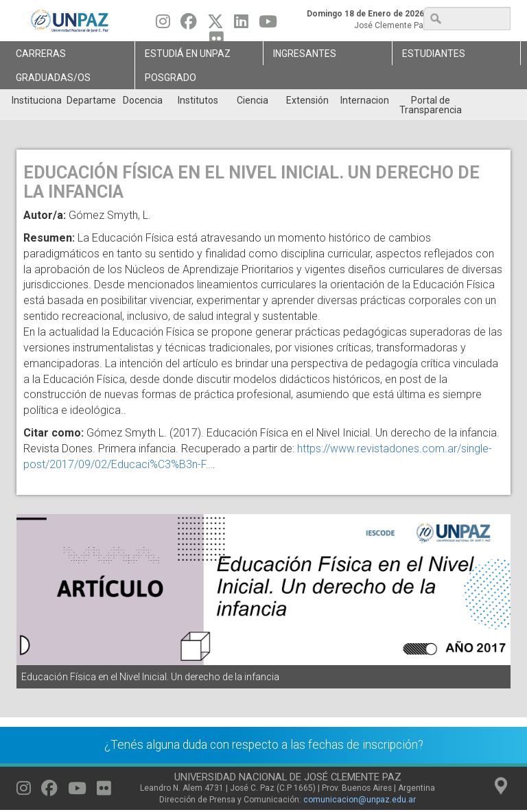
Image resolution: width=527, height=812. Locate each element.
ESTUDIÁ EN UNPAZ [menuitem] (188, 54)
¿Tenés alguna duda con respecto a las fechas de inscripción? (264, 745)
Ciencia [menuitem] (253, 100)
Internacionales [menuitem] (365, 100)
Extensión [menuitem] (307, 100)
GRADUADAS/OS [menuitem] (53, 78)
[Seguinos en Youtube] (268, 25)
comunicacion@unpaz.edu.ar (360, 800)
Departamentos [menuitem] (91, 100)
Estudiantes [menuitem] (434, 54)
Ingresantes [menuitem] (305, 54)
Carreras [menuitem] (41, 54)
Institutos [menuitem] (198, 100)
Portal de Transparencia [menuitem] (431, 105)
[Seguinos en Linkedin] (241, 25)
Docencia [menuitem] (143, 100)
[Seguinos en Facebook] (189, 25)
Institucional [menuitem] (36, 100)
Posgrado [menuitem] (171, 78)
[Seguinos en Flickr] (104, 791)
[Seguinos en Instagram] (163, 25)
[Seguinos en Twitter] (215, 25)
